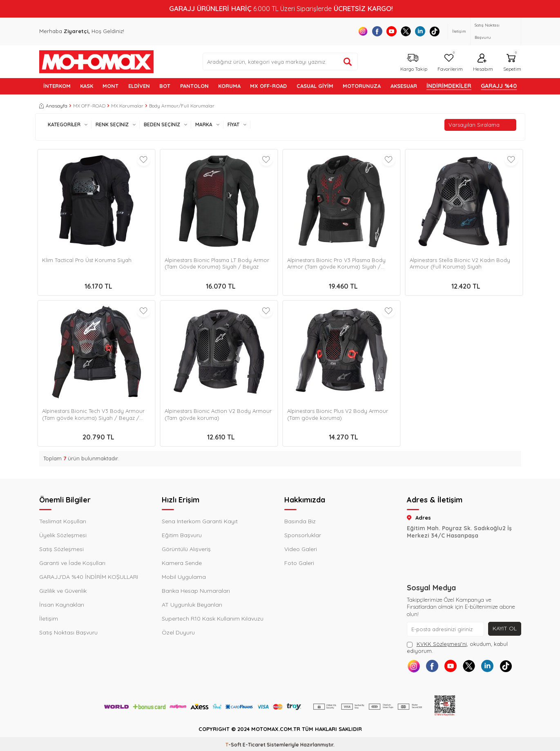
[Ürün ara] (348, 62)
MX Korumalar (127, 106)
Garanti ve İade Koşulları (72, 563)
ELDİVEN (139, 86)
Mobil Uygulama (184, 577)
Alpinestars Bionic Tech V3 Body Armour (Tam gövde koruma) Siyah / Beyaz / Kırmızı (93, 415)
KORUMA (229, 86)
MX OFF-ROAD (268, 86)
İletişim (459, 31)
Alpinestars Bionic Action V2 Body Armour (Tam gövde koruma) (218, 414)
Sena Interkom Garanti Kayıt (200, 521)
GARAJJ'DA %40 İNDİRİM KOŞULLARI (89, 577)
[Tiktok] (434, 31)
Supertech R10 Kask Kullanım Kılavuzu (213, 619)
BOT (165, 86)
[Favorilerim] (449, 62)
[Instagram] (363, 31)
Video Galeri (301, 549)
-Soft (234, 745)
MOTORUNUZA (362, 86)
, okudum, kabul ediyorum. (457, 647)
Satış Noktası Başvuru (487, 31)
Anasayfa (53, 106)
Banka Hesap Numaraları (196, 591)
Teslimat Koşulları (63, 521)
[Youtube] (392, 31)
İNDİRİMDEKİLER (449, 86)
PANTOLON (194, 86)
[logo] (96, 62)
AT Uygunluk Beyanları (192, 605)
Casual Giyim (315, 86)
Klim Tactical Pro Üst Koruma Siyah (87, 260)
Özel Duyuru (178, 632)
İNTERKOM (57, 86)
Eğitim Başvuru (182, 535)
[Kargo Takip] (413, 62)
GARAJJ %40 (499, 86)
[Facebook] (377, 31)
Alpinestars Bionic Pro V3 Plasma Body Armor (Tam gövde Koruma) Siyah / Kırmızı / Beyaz (336, 264)
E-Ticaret (254, 745)
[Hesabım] (482, 62)
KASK (87, 86)
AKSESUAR (404, 86)
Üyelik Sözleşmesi (63, 535)
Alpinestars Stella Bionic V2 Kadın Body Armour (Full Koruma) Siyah (460, 263)
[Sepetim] (511, 62)
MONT (110, 86)
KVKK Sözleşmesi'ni (442, 644)
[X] (406, 31)
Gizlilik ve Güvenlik (63, 591)
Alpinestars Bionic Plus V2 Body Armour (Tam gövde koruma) (338, 414)
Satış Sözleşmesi (61, 549)
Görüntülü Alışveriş (186, 549)
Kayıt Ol (505, 628)
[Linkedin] (420, 31)
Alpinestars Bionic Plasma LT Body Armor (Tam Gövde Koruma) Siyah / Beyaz (217, 263)
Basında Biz (300, 521)
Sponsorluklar (303, 535)
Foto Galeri (299, 563)
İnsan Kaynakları (62, 605)
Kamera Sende (182, 563)
